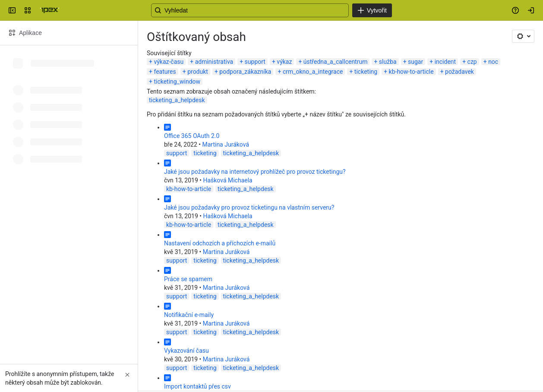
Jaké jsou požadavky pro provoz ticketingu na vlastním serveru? (249, 207)
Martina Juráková (226, 144)
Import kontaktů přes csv (197, 386)
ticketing (366, 72)
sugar (415, 62)
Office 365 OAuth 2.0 (192, 136)
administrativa (214, 62)
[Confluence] (50, 10)
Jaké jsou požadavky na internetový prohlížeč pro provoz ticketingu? (255, 172)
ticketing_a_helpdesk (177, 100)
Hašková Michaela (227, 180)
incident (445, 62)
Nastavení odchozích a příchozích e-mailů (220, 243)
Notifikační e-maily (189, 315)
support (255, 62)
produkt (198, 72)
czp (472, 62)
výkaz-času (169, 62)
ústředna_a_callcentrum (336, 62)
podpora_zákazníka (245, 72)
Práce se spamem (188, 279)
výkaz (284, 62)
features (165, 72)
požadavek (459, 72)
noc (493, 62)
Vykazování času (186, 351)
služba (388, 62)
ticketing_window (177, 82)
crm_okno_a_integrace (313, 72)
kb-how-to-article (411, 72)
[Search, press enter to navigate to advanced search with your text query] (270, 10)
